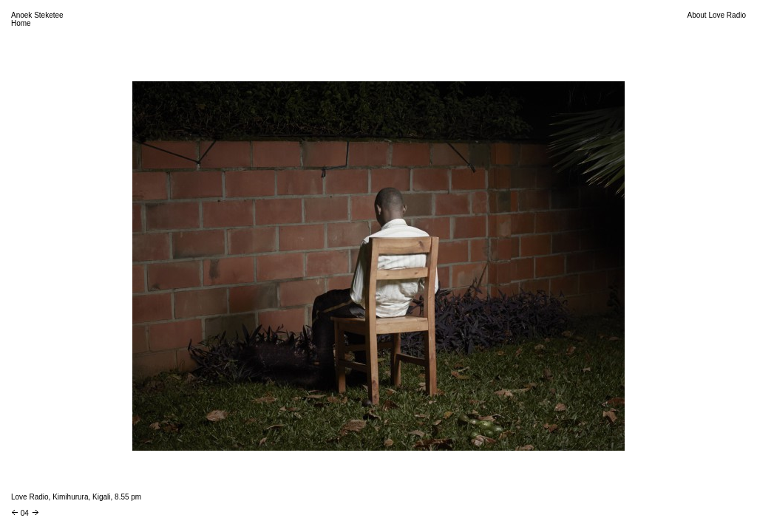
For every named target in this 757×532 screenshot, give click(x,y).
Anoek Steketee (37, 15)
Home (21, 23)
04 (25, 513)
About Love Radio (716, 15)
